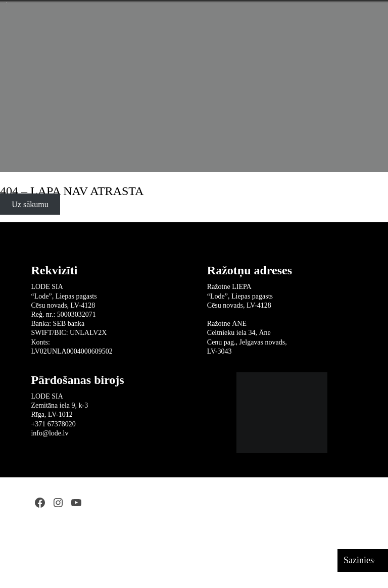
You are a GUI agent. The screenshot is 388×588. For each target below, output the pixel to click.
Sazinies (359, 560)
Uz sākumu (30, 204)
